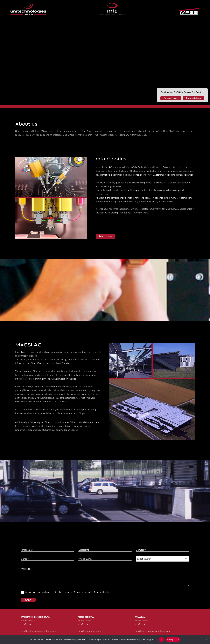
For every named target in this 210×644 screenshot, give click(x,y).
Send (28, 600)
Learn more (105, 236)
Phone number (86, 559)
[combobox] (162, 559)
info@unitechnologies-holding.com (38, 631)
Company (141, 550)
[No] (206, 639)
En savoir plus (171, 98)
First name (27, 550)
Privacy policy (173, 639)
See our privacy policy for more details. (91, 592)
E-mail (25, 559)
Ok (161, 639)
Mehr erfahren (193, 98)
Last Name (84, 550)
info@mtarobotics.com (89, 631)
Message (26, 569)
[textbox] (160, 559)
